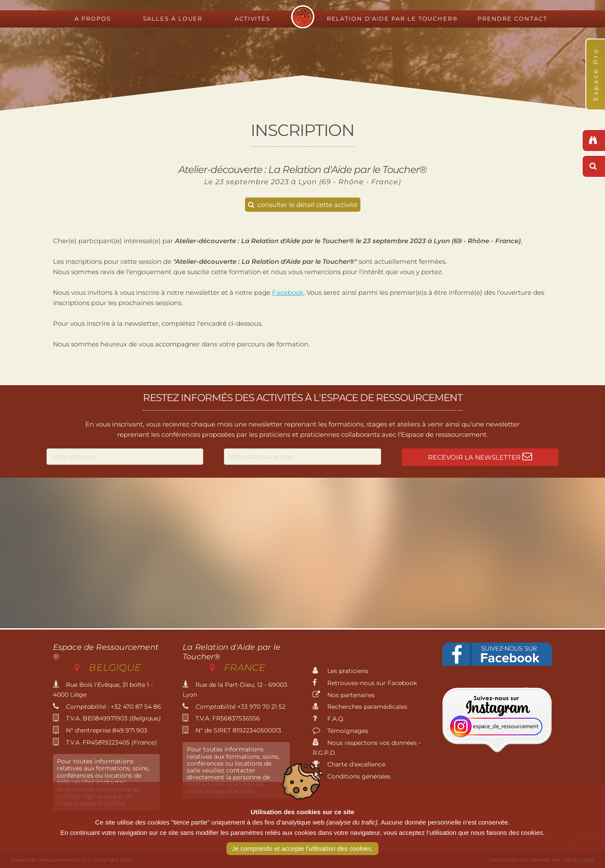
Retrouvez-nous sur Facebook (365, 683)
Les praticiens (340, 671)
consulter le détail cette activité (303, 205)
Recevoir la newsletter (480, 456)
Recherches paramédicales (360, 707)
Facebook (288, 292)
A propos (93, 19)
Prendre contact (512, 19)
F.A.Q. (329, 719)
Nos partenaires (344, 695)
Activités (253, 19)
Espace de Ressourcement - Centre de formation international (303, 17)
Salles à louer (173, 19)
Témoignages (340, 731)
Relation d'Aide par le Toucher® (392, 19)
